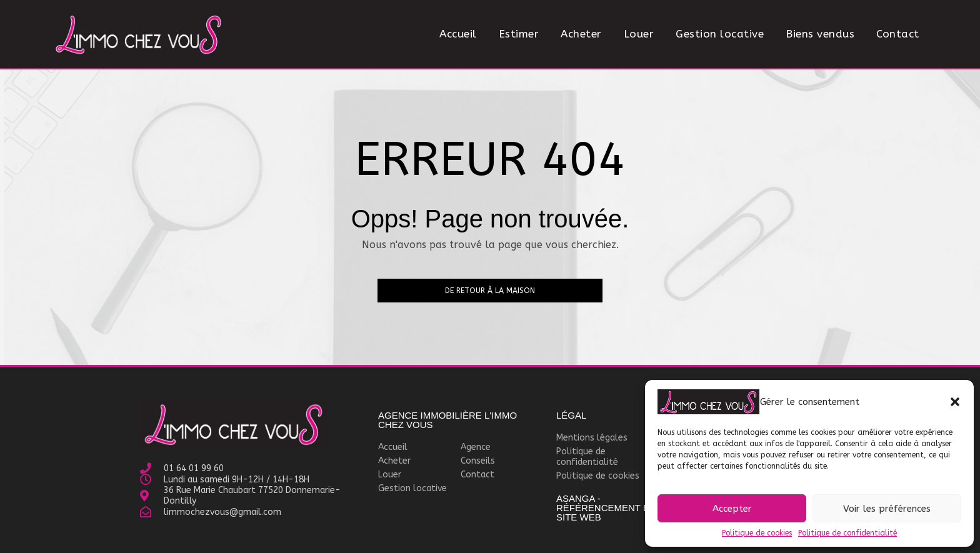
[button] (955, 402)
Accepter (732, 509)
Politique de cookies (757, 533)
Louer (639, 34)
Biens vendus (820, 34)
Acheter (581, 34)
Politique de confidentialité (847, 533)
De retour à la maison (490, 291)
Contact (898, 34)
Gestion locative (720, 34)
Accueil (458, 34)
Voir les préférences (887, 509)
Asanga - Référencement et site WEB (606, 508)
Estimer (519, 34)
